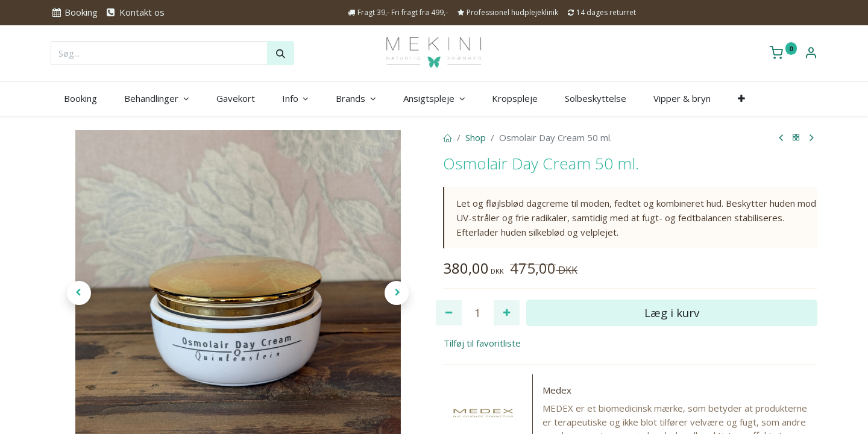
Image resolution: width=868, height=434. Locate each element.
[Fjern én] (449, 313)
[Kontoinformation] (811, 54)
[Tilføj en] (507, 313)
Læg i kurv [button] (672, 313)
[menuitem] (81, 99)
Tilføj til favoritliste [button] (482, 343)
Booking (74, 12)
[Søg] (281, 53)
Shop (476, 137)
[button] (741, 99)
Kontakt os (134, 12)
